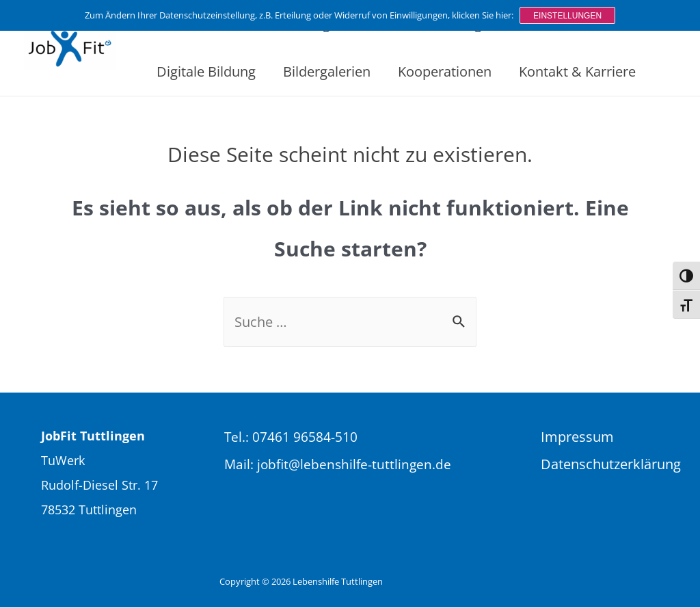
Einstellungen (567, 15)
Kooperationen (445, 71)
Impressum (577, 437)
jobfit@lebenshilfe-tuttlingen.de (354, 465)
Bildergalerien (327, 71)
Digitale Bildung (206, 71)
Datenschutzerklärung (610, 465)
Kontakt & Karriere (577, 71)
